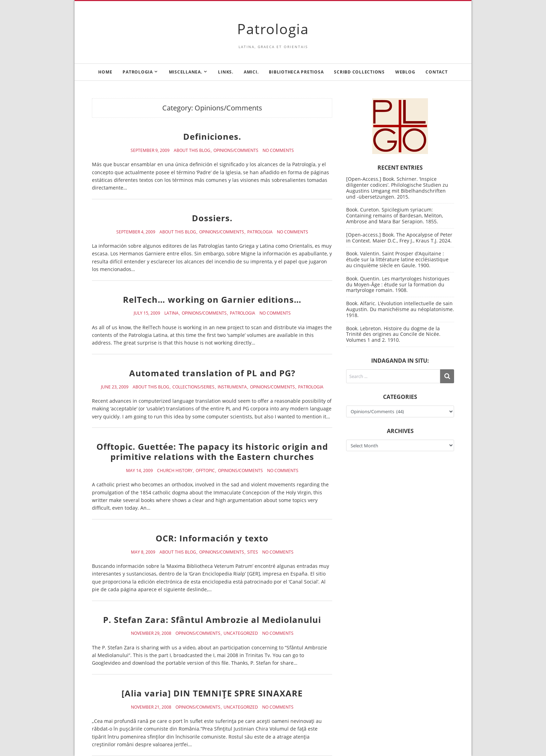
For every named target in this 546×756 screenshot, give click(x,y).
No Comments (278, 151)
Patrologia (273, 29)
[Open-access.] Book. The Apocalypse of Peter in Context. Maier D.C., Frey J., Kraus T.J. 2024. (399, 238)
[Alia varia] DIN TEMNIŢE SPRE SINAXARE (212, 693)
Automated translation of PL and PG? (212, 373)
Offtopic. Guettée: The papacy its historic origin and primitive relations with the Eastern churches (212, 452)
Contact (436, 72)
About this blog (192, 151)
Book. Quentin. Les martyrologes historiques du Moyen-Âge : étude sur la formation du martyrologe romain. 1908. (398, 284)
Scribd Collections (359, 72)
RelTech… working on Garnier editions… (212, 299)
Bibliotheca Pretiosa (296, 72)
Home (105, 72)
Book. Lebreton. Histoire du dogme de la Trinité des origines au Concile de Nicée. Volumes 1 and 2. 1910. (393, 334)
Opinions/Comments (236, 151)
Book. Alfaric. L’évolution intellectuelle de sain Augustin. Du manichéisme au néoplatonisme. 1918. (400, 309)
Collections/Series (193, 387)
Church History (175, 471)
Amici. (251, 72)
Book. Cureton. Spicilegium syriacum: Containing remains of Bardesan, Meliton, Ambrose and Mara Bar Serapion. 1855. (395, 215)
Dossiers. (212, 218)
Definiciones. (212, 136)
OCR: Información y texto (212, 538)
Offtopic (205, 471)
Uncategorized (241, 633)
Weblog (405, 72)
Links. (226, 72)
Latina (171, 313)
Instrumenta (232, 387)
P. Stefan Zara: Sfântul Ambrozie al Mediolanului (212, 620)
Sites (253, 552)
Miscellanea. (186, 72)
